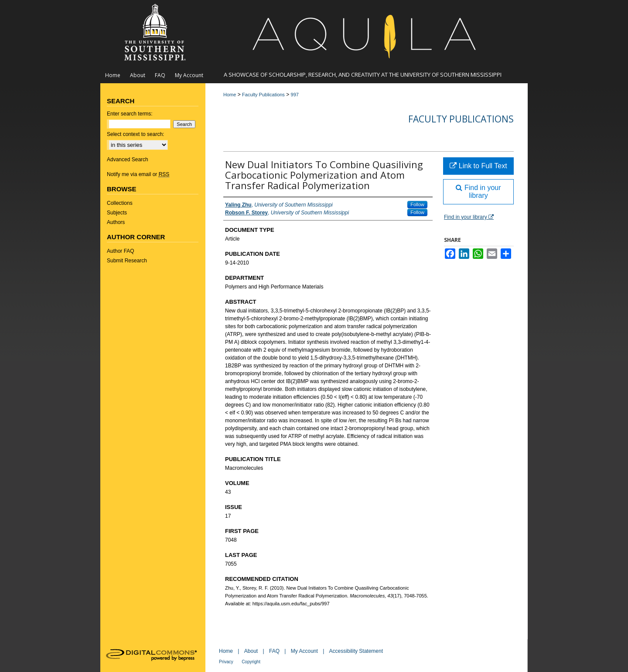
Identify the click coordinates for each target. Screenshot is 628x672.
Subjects (117, 213)
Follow (417, 204)
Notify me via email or (138, 174)
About (251, 651)
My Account (304, 651)
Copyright (251, 662)
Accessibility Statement (356, 651)
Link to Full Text (478, 166)
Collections (120, 203)
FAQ (274, 651)
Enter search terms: (130, 114)
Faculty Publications (263, 95)
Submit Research (127, 261)
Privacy (226, 662)
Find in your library (478, 192)
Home (230, 95)
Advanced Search (128, 160)
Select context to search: (135, 134)
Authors (116, 222)
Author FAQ (121, 251)
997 (295, 95)
